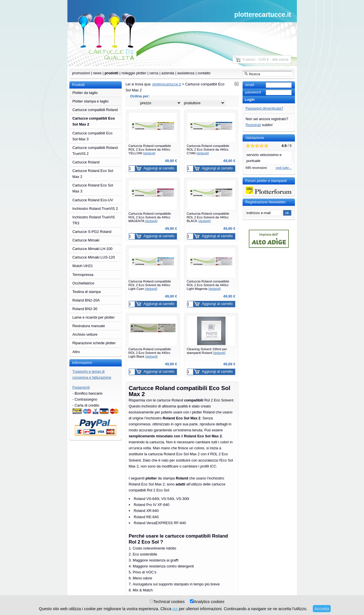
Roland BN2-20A (86, 300)
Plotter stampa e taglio (91, 101)
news (97, 73)
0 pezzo (249, 59)
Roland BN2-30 (85, 309)
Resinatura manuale (89, 326)
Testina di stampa (87, 292)
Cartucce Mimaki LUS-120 (94, 257)
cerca (154, 73)
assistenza (186, 73)
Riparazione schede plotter (94, 343)
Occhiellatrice (83, 283)
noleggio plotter (134, 73)
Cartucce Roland (86, 162)
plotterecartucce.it (263, 15)
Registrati (253, 125)
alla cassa (280, 59)
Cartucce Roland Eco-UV (93, 200)
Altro (76, 352)
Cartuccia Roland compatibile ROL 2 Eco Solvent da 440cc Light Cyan (150, 285)
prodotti (111, 73)
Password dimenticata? (264, 108)
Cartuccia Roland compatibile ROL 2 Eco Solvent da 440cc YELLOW (150, 149)
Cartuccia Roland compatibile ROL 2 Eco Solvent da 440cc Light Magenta (208, 285)
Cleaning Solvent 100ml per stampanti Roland (207, 351)
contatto (204, 73)
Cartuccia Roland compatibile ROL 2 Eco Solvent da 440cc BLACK (208, 217)
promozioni (81, 73)
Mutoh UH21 (83, 266)
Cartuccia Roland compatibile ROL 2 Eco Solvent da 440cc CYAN (208, 149)
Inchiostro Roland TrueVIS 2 (95, 209)
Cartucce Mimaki (86, 240)
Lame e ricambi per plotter (94, 317)
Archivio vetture (85, 334)
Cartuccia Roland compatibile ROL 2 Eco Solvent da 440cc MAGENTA (150, 217)
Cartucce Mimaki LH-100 (93, 249)
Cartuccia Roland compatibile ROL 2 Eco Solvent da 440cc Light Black (150, 353)
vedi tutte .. (284, 168)
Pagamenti (81, 387)
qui (175, 609)
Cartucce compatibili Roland (95, 110)
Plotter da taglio (85, 93)
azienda (168, 73)
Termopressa (83, 275)
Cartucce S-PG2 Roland (92, 232)
